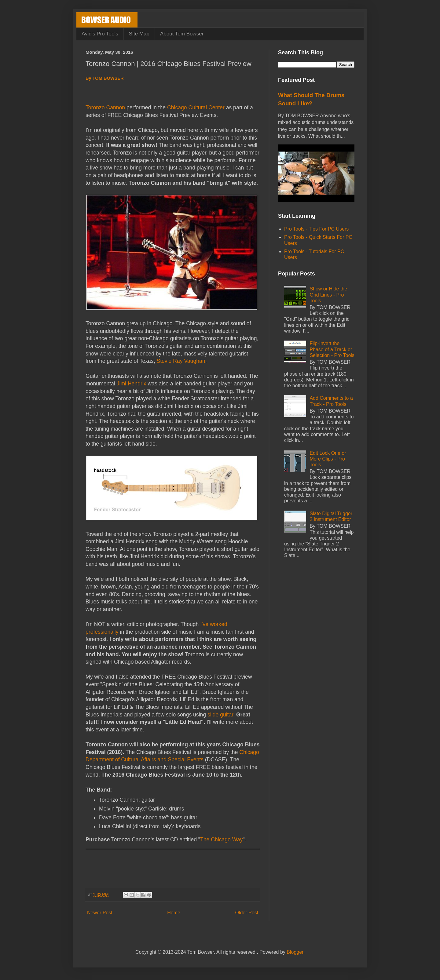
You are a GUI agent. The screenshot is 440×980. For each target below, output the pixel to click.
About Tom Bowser (182, 34)
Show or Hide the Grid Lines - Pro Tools (328, 295)
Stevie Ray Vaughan (181, 361)
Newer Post (100, 913)
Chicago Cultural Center (196, 107)
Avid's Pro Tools (100, 34)
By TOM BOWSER (105, 78)
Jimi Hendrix (132, 384)
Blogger (295, 952)
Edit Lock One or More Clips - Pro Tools (328, 459)
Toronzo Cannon (105, 107)
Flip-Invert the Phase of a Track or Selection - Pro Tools (332, 349)
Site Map (139, 34)
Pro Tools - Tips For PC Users (316, 229)
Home (174, 913)
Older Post (247, 913)
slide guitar (220, 715)
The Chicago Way (221, 840)
